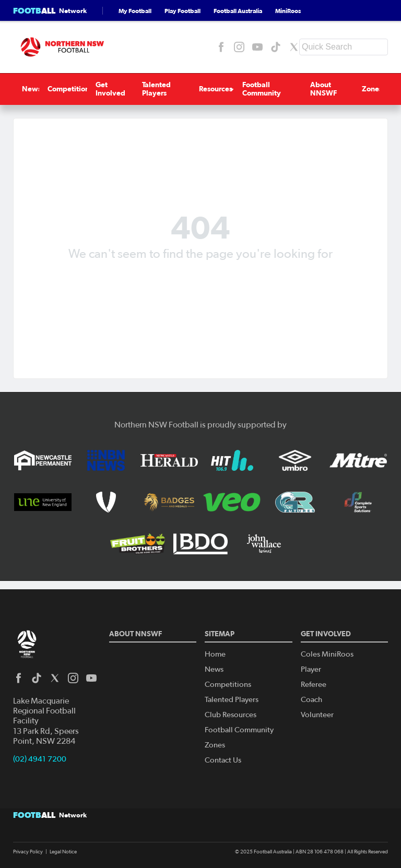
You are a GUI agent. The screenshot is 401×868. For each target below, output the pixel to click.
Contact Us (223, 760)
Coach (311, 700)
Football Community (263, 89)
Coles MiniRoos (327, 654)
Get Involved (105, 89)
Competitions (62, 89)
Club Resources (231, 715)
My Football (135, 11)
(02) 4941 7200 (40, 759)
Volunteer (317, 715)
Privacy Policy (28, 852)
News (23, 89)
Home (215, 654)
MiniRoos (288, 11)
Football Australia (238, 11)
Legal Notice (63, 852)
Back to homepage (200, 279)
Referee (314, 685)
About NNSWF (328, 89)
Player (311, 669)
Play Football (182, 11)
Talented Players (153, 89)
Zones (379, 89)
